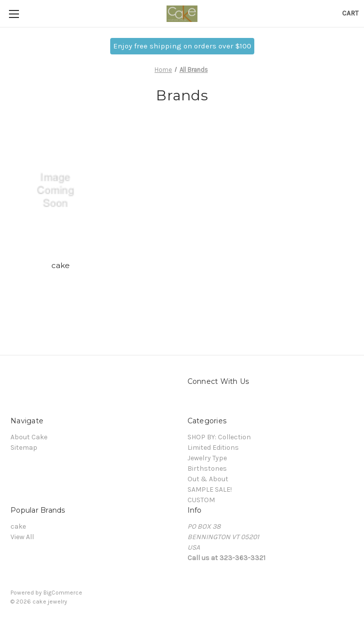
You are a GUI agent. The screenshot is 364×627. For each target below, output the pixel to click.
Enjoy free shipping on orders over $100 (182, 46)
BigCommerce (63, 593)
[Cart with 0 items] (350, 13)
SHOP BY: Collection (219, 437)
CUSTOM (201, 500)
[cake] (61, 191)
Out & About (208, 479)
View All (22, 537)
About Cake (29, 437)
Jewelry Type (207, 458)
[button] (182, 46)
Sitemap (24, 448)
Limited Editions (213, 448)
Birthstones (207, 469)
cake (61, 265)
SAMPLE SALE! (210, 489)
